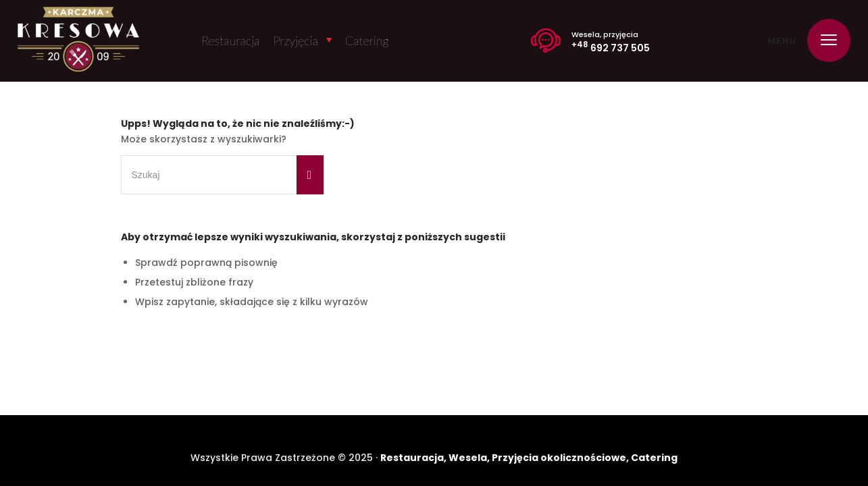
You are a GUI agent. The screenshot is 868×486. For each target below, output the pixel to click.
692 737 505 (611, 46)
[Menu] (824, 40)
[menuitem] (824, 40)
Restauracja (230, 40)
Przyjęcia (295, 40)
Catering (367, 40)
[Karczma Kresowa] (78, 41)
